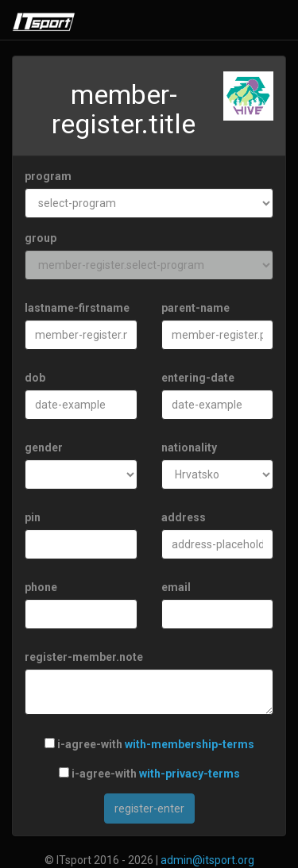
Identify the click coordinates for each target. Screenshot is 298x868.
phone (41, 587)
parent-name (195, 308)
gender (44, 447)
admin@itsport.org (207, 860)
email (176, 587)
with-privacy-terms (190, 774)
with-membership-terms (190, 744)
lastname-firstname (77, 308)
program (48, 176)
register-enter (149, 808)
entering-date (198, 378)
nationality (189, 447)
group (41, 238)
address (184, 517)
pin (33, 517)
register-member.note (84, 657)
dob (35, 378)
